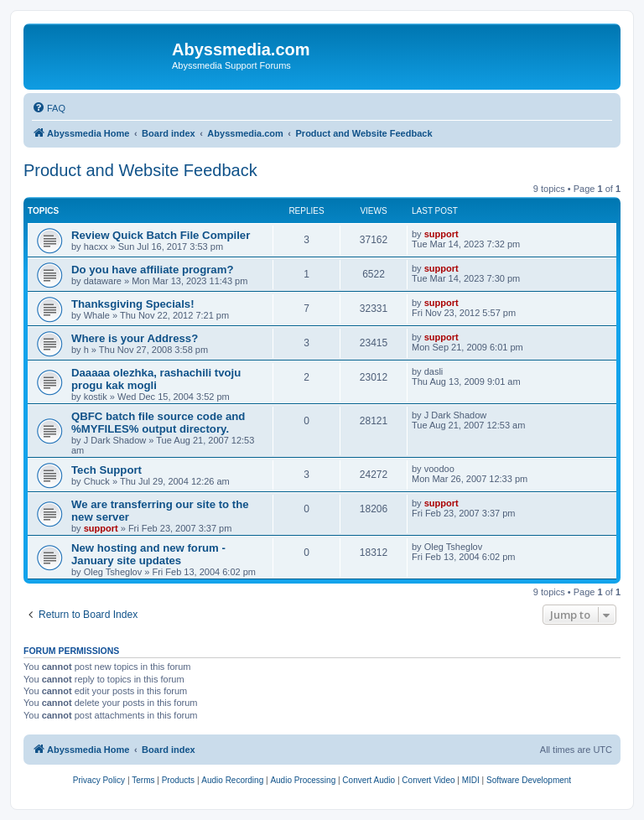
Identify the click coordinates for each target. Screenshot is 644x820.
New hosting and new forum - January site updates (148, 554)
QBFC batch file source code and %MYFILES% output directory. (158, 423)
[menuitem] (49, 108)
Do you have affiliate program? (152, 270)
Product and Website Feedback (140, 170)
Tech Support (106, 470)
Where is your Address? (135, 338)
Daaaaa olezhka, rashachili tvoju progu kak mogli (156, 379)
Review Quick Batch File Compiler (161, 235)
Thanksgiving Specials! (133, 304)
